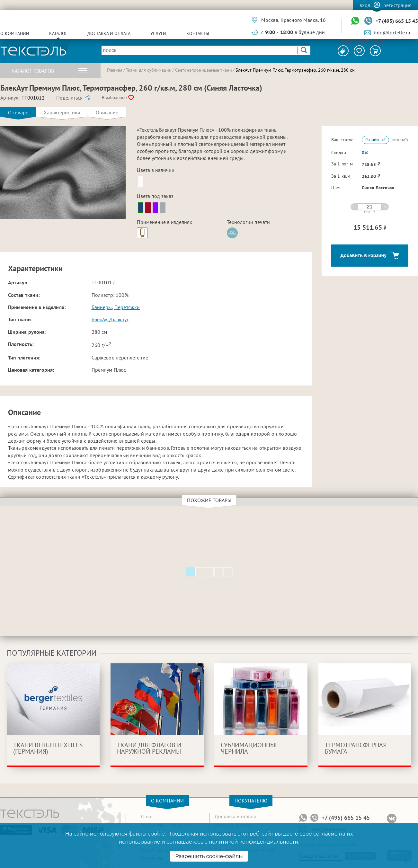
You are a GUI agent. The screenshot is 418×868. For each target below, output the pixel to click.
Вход (365, 5)
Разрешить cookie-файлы (209, 856)
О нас (147, 816)
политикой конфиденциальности (253, 842)
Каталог (58, 33)
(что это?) (400, 140)
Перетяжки (127, 307)
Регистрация (397, 5)
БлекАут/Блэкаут (110, 319)
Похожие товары (210, 500)
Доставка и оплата (109, 33)
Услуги (158, 33)
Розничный (375, 140)
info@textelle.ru (392, 32)
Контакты (198, 33)
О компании (15, 33)
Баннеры (102, 307)
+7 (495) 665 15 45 (397, 21)
